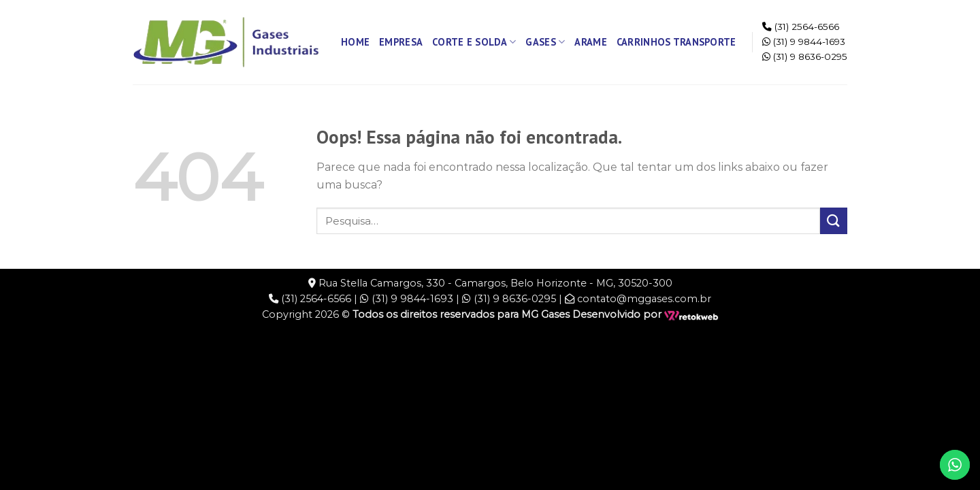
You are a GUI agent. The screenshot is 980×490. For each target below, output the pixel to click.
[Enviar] (834, 221)
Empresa (401, 42)
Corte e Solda (474, 42)
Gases (545, 42)
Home (355, 42)
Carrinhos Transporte (676, 42)
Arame (590, 42)
